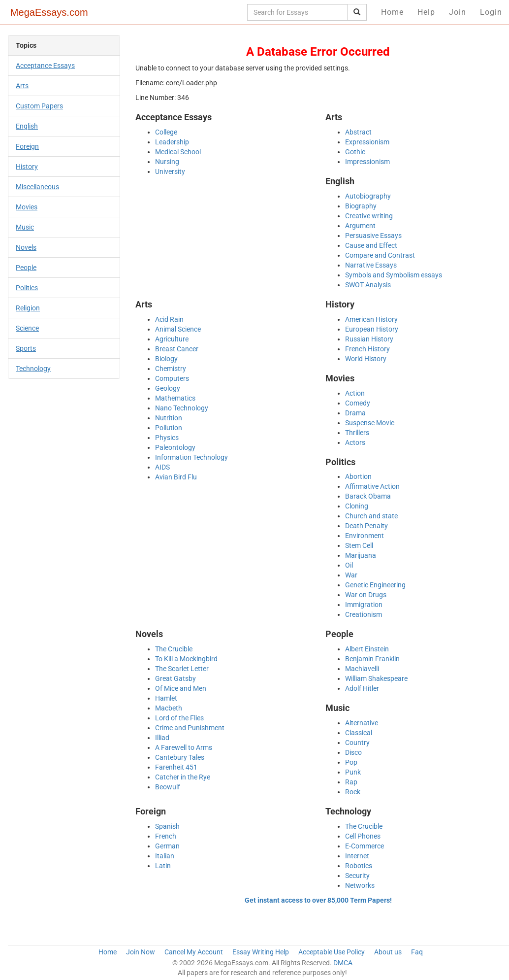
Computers (172, 378)
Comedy (358, 403)
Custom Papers (39, 106)
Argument (360, 226)
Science (27, 328)
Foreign (27, 146)
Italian (165, 856)
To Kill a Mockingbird (186, 659)
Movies (27, 207)
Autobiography (368, 196)
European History (372, 329)
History (27, 167)
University (170, 171)
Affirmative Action (372, 486)
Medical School (178, 152)
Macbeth (169, 708)
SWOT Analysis (368, 285)
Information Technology (191, 457)
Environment (365, 536)
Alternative (362, 723)
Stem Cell (359, 545)
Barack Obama (368, 496)
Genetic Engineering (375, 585)
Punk (353, 772)
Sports (26, 348)
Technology (33, 369)
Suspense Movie (370, 423)
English (27, 126)
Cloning (357, 506)
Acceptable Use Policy (332, 952)
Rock (353, 792)
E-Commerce (365, 846)
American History (371, 319)
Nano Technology (182, 408)
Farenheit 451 (176, 767)
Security (357, 876)
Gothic (355, 152)
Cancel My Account (194, 952)
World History (366, 359)
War (351, 575)
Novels (26, 247)
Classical (359, 733)
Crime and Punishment (190, 728)
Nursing (167, 162)
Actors (355, 442)
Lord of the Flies (179, 718)
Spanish (167, 826)
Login (491, 12)
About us (388, 952)
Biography (361, 206)
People (26, 268)
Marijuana (361, 555)
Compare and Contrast (380, 255)
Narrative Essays (371, 265)
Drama (355, 413)
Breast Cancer (177, 349)
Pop (351, 762)
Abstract (358, 132)
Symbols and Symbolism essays (394, 275)
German (167, 846)
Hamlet (166, 698)
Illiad (162, 738)
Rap (351, 782)
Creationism (364, 614)
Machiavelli (362, 669)
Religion (28, 308)
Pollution (169, 428)
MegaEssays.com (49, 12)
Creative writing (369, 216)
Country (357, 743)
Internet (357, 856)
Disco (353, 752)
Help (426, 12)
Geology (168, 388)
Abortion (358, 476)
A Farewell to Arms (184, 747)
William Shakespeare (376, 678)
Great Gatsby (175, 678)
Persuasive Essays (373, 236)
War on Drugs (366, 595)
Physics (167, 438)
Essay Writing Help (261, 952)
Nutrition (169, 418)
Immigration (364, 605)
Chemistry (171, 369)
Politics (27, 288)
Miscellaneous (37, 187)
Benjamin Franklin (372, 659)
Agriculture (172, 339)
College (166, 132)
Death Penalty (366, 526)
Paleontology (175, 447)
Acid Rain (169, 319)
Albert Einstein (367, 649)
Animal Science (178, 329)
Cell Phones (363, 836)
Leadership (172, 142)
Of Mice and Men (181, 688)
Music (25, 227)
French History (367, 349)
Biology (166, 359)
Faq (417, 952)
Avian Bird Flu (176, 477)
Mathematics (175, 398)
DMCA (343, 963)
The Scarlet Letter (182, 669)
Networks (360, 885)
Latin (163, 866)
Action (355, 393)
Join (458, 12)
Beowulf (168, 787)
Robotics (359, 866)
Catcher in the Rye (183, 777)
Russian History (369, 339)
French (166, 836)
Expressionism (367, 142)
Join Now (141, 952)
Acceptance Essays (45, 66)
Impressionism (367, 162)
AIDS (162, 467)
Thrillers (357, 433)
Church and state (371, 516)
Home (392, 12)
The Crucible (174, 649)
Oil (349, 565)
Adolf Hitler (362, 688)
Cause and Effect (371, 245)
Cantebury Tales (180, 757)
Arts (22, 86)
